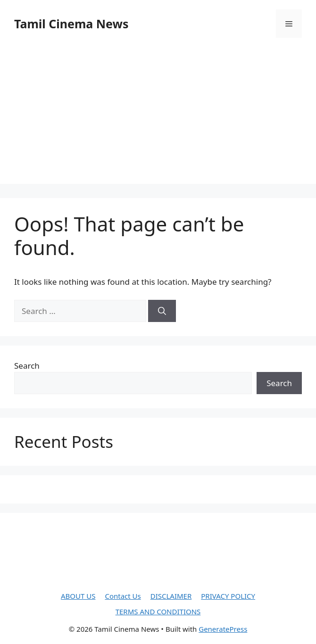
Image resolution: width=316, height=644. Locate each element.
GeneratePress (223, 629)
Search (27, 366)
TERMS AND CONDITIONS (158, 611)
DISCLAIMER (171, 596)
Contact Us (123, 596)
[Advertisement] (158, 118)
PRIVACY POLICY (228, 596)
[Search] (162, 311)
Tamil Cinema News (71, 24)
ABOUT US (78, 596)
